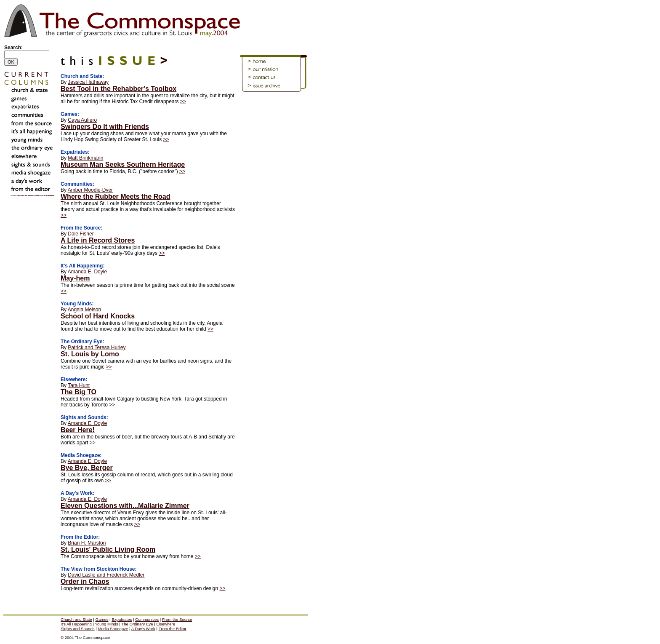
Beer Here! (78, 430)
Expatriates (122, 619)
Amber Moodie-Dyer (90, 190)
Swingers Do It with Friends (105, 127)
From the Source (177, 619)
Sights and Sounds (78, 629)
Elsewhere (166, 624)
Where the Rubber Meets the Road (115, 196)
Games (102, 619)
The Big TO (79, 392)
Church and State (76, 619)
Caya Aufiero (82, 120)
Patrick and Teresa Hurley (97, 347)
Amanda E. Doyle (87, 272)
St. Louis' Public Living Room (108, 549)
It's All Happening (76, 624)
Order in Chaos (85, 581)
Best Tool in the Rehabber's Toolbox (118, 89)
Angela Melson (84, 310)
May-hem (75, 278)
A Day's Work (143, 629)
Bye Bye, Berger (87, 468)
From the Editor (173, 629)
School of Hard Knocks (98, 316)
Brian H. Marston (87, 543)
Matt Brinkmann (85, 158)
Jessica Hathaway (88, 82)
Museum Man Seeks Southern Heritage (123, 164)
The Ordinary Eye (137, 624)
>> (183, 102)
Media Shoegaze (113, 629)
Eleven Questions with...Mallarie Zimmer (125, 506)
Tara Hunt (79, 385)
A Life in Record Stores (98, 240)
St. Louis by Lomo (90, 354)
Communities (147, 619)
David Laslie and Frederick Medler (106, 575)
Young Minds (107, 624)
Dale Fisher (81, 234)
